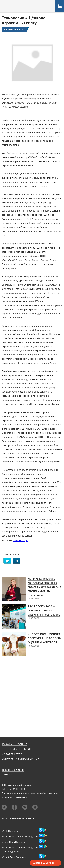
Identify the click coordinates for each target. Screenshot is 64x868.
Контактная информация (20, 759)
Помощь (7, 774)
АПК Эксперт (21, 541)
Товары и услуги (15, 744)
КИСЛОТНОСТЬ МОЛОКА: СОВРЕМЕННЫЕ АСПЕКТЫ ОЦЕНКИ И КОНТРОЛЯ (45, 638)
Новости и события (17, 749)
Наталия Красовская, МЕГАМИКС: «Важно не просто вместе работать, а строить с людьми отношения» (44, 587)
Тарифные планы (13, 770)
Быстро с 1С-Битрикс (43, 863)
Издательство (12, 754)
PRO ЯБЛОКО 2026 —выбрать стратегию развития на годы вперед (44, 611)
